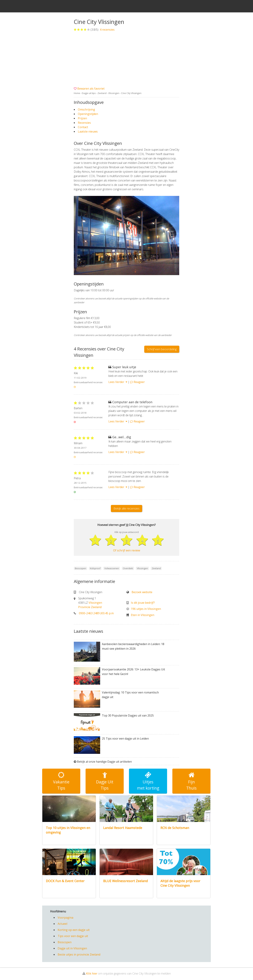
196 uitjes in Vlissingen (146, 609)
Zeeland (102, 93)
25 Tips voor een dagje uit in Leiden (125, 739)
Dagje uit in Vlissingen (72, 948)
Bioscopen (65, 942)
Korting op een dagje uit (74, 930)
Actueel (62, 924)
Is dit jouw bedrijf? (143, 603)
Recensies (84, 123)
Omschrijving (86, 109)
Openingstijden (88, 114)
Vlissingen (114, 93)
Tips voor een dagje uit (73, 936)
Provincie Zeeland (90, 607)
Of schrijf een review (127, 550)
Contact (83, 127)
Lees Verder (118, 382)
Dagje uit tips (89, 93)
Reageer (137, 382)
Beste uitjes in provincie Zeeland (79, 954)
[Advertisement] (126, 59)
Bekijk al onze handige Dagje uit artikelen (104, 762)
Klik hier (92, 973)
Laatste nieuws (88, 131)
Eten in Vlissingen (143, 615)
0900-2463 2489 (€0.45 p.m (96, 613)
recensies (107, 30)
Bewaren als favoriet (91, 89)
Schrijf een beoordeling (162, 349)
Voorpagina (65, 918)
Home (77, 93)
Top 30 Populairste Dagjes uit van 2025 (128, 715)
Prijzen (82, 118)
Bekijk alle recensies (126, 508)
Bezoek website (142, 592)
